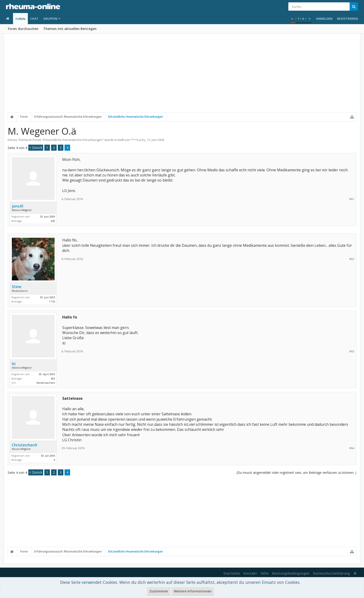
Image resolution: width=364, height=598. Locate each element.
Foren (20, 19)
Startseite (232, 573)
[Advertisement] (182, 76)
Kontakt (250, 573)
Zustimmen (159, 591)
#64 (352, 448)
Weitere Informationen (193, 591)
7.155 (52, 301)
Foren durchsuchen (23, 29)
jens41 (18, 206)
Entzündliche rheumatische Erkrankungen (73, 140)
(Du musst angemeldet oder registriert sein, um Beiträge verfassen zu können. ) (296, 473)
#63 (352, 351)
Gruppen (50, 19)
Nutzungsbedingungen (291, 573)
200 (53, 221)
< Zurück (36, 148)
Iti (14, 364)
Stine (17, 287)
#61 (352, 199)
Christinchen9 (24, 445)
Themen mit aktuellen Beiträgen (70, 29)
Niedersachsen (46, 383)
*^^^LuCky (138, 140)
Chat (34, 19)
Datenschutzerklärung (331, 573)
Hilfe (265, 573)
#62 (352, 259)
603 (53, 379)
